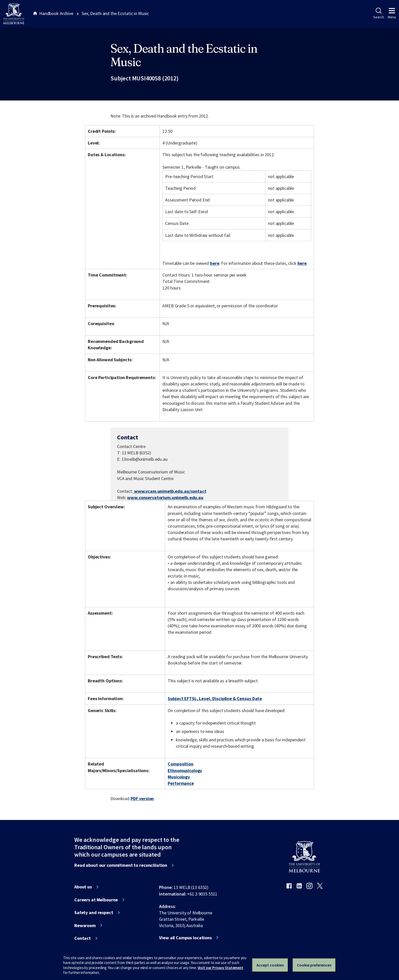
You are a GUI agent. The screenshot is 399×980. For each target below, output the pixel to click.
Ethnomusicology (185, 770)
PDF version (142, 798)
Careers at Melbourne (96, 900)
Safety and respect (94, 913)
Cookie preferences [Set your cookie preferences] (314, 965)
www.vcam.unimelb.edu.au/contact (170, 491)
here (215, 263)
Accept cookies (270, 965)
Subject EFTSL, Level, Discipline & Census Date (215, 698)
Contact (83, 938)
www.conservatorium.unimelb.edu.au (165, 498)
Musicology (179, 777)
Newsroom (85, 926)
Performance (181, 783)
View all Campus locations (185, 938)
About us (83, 887)
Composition (181, 764)
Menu (392, 13)
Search (379, 13)
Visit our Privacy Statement (220, 968)
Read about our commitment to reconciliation (121, 865)
